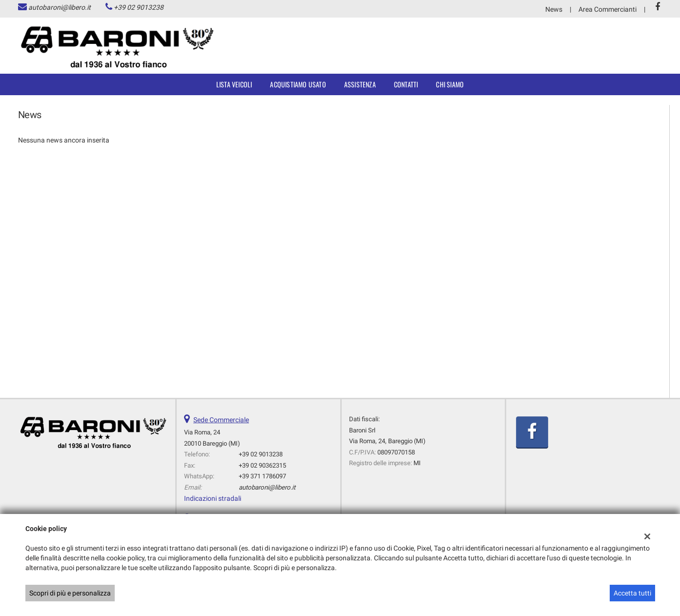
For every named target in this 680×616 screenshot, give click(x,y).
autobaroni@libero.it (60, 7)
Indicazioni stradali (213, 498)
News (554, 9)
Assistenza (360, 84)
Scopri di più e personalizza (70, 593)
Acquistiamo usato (298, 84)
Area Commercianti (608, 9)
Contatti (406, 84)
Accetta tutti (632, 593)
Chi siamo (450, 84)
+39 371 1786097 (262, 476)
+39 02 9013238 (139, 7)
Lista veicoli (234, 84)
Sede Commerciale (221, 420)
